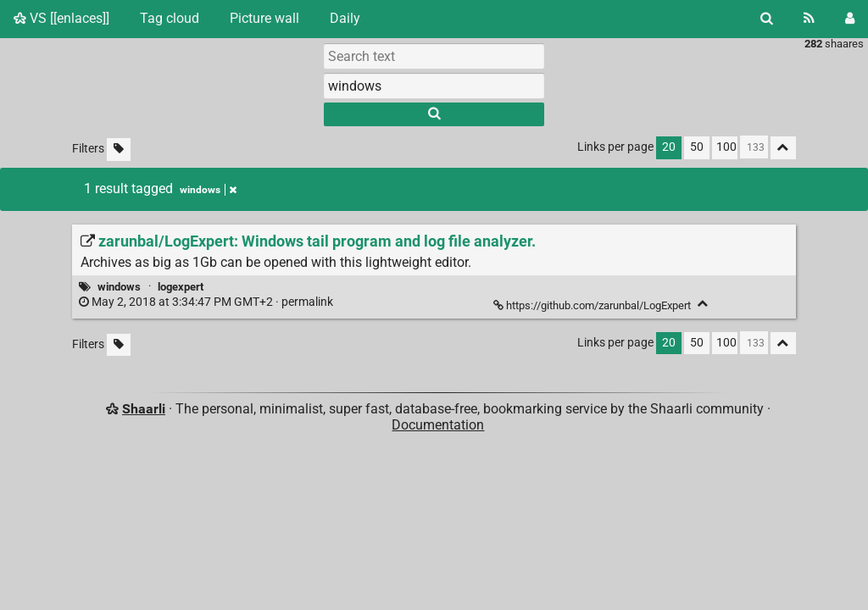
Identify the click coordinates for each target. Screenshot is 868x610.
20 (669, 147)
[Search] (767, 19)
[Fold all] (783, 148)
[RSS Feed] (809, 19)
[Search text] (434, 56)
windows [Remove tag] (208, 190)
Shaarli (144, 409)
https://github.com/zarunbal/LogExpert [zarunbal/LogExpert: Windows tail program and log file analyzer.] (593, 305)
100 (726, 147)
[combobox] (434, 86)
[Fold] (703, 304)
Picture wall (264, 18)
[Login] (850, 19)
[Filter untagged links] (119, 150)
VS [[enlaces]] (61, 18)
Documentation (438, 425)
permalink (207, 302)
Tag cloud (170, 18)
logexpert (181, 287)
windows (119, 287)
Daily (345, 18)
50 (697, 147)
